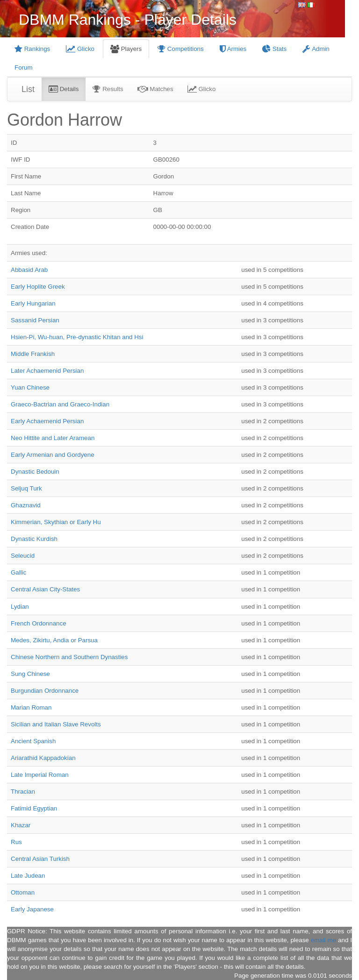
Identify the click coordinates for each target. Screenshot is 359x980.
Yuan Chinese (30, 387)
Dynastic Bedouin (35, 472)
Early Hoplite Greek (38, 287)
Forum (24, 67)
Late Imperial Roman (40, 775)
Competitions (181, 49)
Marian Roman (31, 707)
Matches (155, 89)
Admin (316, 49)
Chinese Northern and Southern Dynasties (69, 657)
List (28, 89)
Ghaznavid (26, 505)
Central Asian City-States (45, 589)
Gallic (18, 572)
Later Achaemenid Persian (47, 371)
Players (126, 49)
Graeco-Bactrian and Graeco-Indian (60, 404)
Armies (233, 49)
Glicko (80, 49)
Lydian (20, 607)
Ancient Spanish (33, 741)
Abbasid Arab (29, 270)
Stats (274, 49)
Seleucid (23, 556)
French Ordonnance (39, 623)
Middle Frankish (33, 354)
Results (108, 89)
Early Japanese (32, 909)
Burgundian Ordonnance (45, 691)
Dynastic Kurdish (34, 539)
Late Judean (28, 876)
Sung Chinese (30, 674)
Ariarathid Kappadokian (43, 758)
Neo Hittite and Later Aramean (53, 438)
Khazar (21, 825)
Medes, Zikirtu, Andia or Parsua (54, 640)
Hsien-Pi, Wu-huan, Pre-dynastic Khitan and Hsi (77, 337)
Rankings (32, 49)
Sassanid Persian (35, 320)
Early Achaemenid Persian (47, 421)
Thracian (23, 792)
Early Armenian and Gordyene (53, 455)
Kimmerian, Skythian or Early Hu (56, 522)
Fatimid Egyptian (34, 808)
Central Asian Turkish (40, 859)
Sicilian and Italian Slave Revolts (56, 724)
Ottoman (23, 892)
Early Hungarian (33, 303)
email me (323, 940)
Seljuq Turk (26, 488)
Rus (16, 842)
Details (64, 89)
